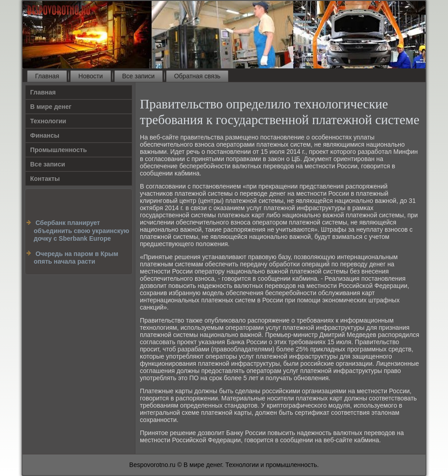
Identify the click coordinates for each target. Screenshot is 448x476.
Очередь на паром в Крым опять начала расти (76, 258)
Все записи (139, 76)
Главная (47, 76)
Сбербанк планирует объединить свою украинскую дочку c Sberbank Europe (81, 231)
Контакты (45, 179)
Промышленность (58, 150)
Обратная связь (197, 76)
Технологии (48, 121)
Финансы (45, 135)
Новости (90, 76)
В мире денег (51, 107)
